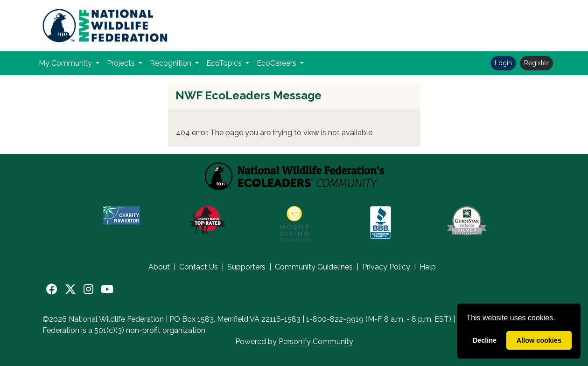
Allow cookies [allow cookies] (539, 340)
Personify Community (316, 342)
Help (428, 267)
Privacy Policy (386, 267)
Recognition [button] (171, 63)
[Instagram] (88, 290)
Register (536, 63)
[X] (70, 290)
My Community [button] (66, 63)
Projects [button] (122, 63)
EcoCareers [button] (277, 63)
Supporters (246, 267)
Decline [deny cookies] (485, 340)
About (159, 267)
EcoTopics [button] (225, 63)
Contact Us (199, 267)
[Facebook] (52, 290)
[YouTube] (107, 290)
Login (503, 63)
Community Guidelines (314, 267)
